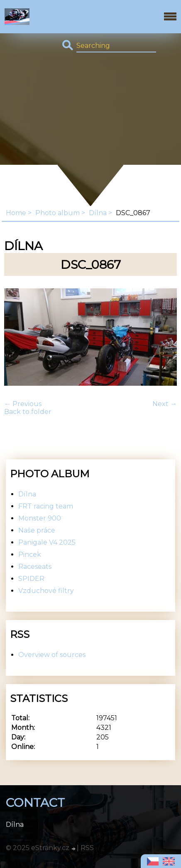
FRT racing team (46, 506)
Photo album (57, 213)
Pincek (30, 554)
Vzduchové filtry (46, 591)
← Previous (23, 404)
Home (16, 213)
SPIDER (31, 579)
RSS (87, 848)
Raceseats (35, 567)
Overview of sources (52, 655)
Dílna (98, 213)
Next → (165, 404)
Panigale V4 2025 (47, 542)
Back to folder (28, 412)
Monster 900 (40, 518)
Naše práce (37, 530)
